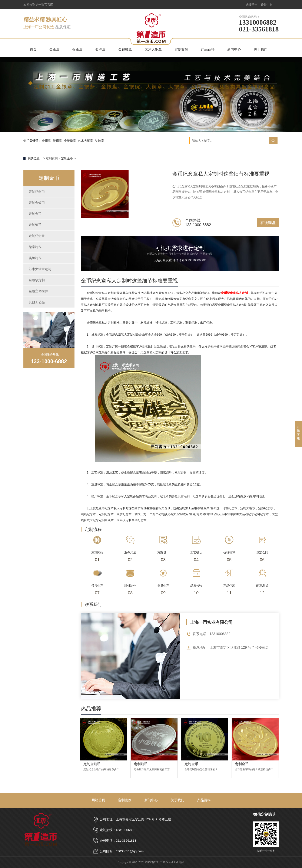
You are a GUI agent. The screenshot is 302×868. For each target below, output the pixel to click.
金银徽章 (125, 49)
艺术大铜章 (153, 49)
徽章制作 (35, 247)
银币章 (77, 49)
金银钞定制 (37, 280)
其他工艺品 (37, 302)
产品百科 (208, 49)
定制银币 (35, 225)
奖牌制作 (35, 258)
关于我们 (260, 49)
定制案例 (181, 49)
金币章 (54, 49)
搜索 (273, 141)
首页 (33, 49)
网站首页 (98, 800)
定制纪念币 (37, 192)
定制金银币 (37, 203)
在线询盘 (268, 223)
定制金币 (67, 158)
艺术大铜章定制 (40, 269)
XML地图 (179, 862)
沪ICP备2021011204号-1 (159, 862)
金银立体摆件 (38, 291)
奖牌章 (100, 49)
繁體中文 (266, 5)
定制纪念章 (37, 236)
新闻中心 (234, 49)
